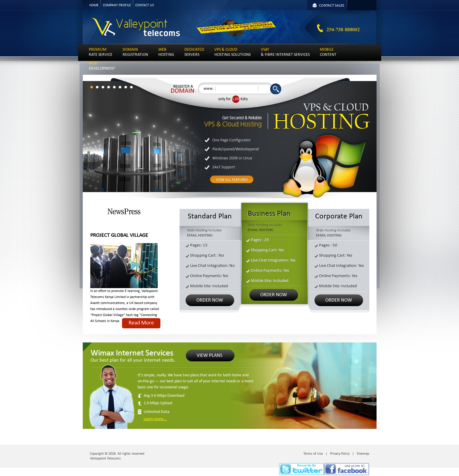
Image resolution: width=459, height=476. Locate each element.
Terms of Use (313, 454)
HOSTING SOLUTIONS (232, 52)
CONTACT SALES (332, 6)
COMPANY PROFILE (117, 5)
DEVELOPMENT (102, 66)
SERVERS (194, 52)
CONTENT (328, 52)
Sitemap (363, 454)
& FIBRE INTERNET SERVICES (285, 52)
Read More (141, 323)
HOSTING (166, 52)
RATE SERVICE (101, 52)
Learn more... (155, 419)
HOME (94, 5)
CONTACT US (145, 5)
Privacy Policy (340, 454)
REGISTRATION (135, 52)
